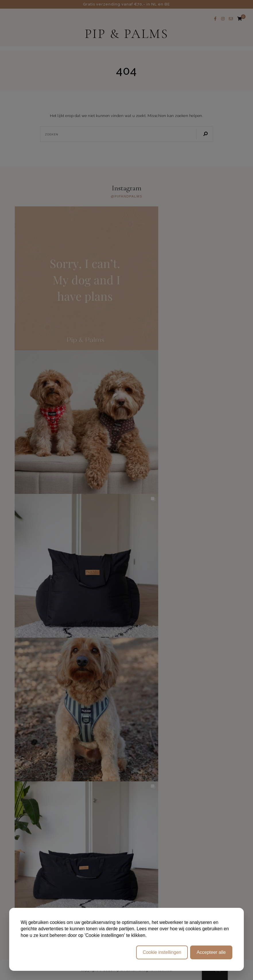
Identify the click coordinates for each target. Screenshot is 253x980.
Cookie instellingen (162, 952)
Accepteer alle (211, 952)
